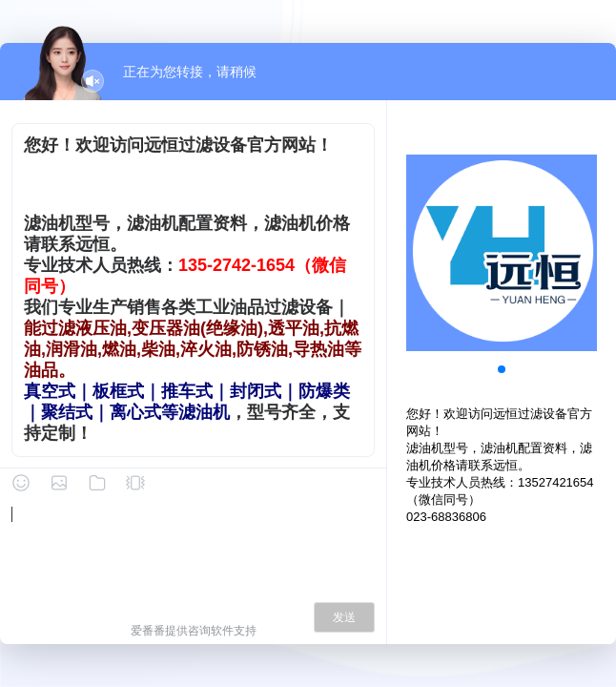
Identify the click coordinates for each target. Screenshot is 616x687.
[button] (502, 369)
